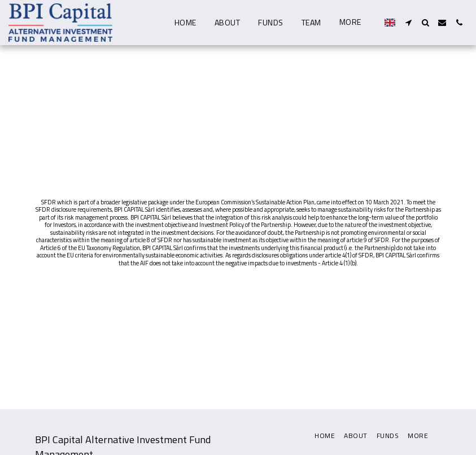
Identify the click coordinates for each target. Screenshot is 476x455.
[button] (408, 23)
